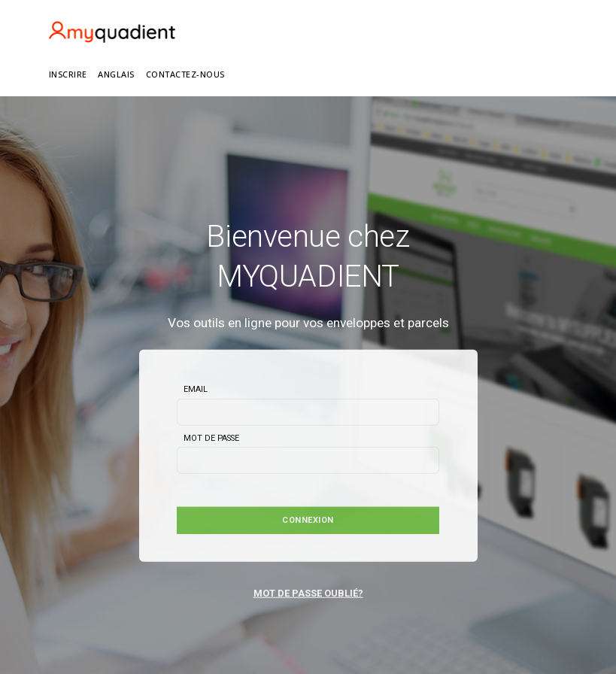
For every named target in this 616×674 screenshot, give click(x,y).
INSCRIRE (68, 74)
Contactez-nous (185, 74)
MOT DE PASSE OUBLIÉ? (308, 592)
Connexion (308, 520)
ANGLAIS (116, 74)
